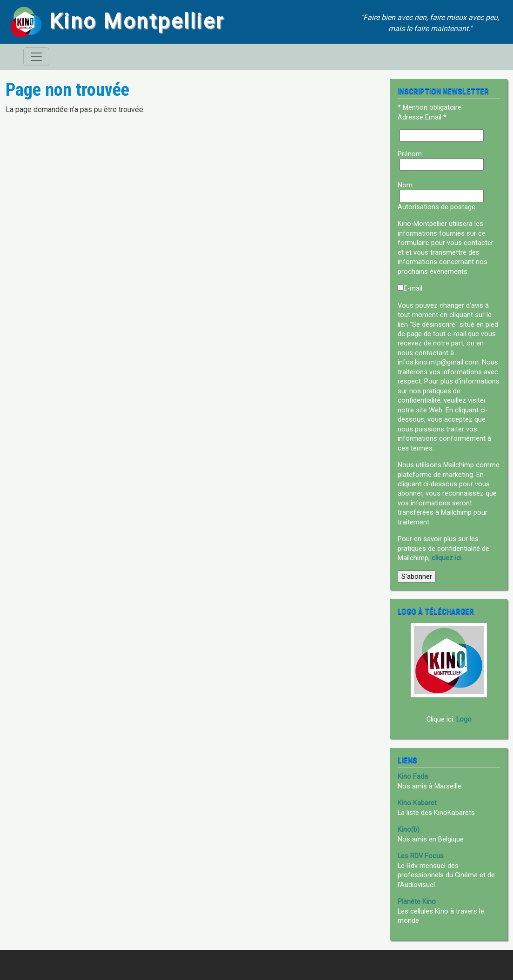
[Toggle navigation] (36, 57)
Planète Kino (417, 901)
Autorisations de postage (436, 207)
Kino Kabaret (417, 803)
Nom (405, 185)
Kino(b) (409, 829)
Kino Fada (413, 776)
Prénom (410, 154)
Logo (464, 719)
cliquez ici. (447, 558)
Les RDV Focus (421, 856)
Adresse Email (422, 117)
